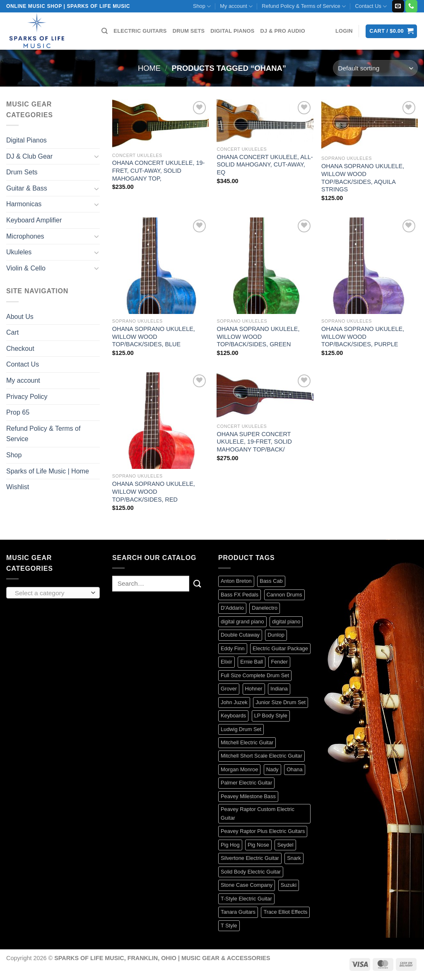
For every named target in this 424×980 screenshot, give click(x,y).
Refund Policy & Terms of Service (304, 6)
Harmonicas (24, 204)
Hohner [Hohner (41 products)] (254, 689)
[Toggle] (96, 156)
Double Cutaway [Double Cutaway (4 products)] (240, 635)
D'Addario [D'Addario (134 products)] (232, 608)
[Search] (105, 31)
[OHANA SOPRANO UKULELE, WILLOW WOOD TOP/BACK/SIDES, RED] (160, 421)
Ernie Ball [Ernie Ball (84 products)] (252, 662)
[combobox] (53, 593)
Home (149, 68)
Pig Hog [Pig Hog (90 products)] (230, 845)
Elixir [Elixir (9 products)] (226, 662)
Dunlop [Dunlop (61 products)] (276, 635)
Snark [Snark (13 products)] (294, 858)
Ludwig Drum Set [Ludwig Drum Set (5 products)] (241, 729)
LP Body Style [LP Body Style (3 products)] (271, 716)
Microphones (25, 236)
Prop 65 (18, 412)
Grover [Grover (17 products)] (229, 689)
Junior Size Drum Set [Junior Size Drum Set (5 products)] (281, 702)
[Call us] (411, 6)
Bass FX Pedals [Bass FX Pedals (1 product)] (240, 595)
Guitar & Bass (27, 188)
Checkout (20, 349)
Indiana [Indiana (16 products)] (279, 689)
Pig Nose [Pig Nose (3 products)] (258, 845)
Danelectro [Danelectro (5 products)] (265, 608)
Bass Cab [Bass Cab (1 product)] (271, 581)
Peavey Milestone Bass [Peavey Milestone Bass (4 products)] (248, 796)
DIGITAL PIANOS (232, 31)
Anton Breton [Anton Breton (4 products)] (236, 581)
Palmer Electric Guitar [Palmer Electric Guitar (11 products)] (246, 783)
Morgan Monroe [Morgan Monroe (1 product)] (239, 769)
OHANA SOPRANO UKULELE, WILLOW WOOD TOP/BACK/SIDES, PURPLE (363, 337)
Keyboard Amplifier (34, 220)
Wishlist (18, 487)
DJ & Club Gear (29, 156)
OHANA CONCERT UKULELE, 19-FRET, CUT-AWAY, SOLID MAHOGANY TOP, (158, 170)
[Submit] (198, 583)
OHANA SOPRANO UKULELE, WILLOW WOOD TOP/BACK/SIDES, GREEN (258, 337)
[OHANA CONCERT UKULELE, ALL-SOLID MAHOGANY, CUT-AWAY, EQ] (265, 120)
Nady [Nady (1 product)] (272, 769)
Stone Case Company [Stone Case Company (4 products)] (247, 885)
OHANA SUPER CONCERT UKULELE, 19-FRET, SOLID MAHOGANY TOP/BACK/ (254, 442)
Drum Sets (22, 172)
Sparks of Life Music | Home (48, 471)
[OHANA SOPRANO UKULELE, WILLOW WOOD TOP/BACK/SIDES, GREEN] (265, 266)
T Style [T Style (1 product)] (229, 926)
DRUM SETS (189, 31)
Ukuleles (19, 252)
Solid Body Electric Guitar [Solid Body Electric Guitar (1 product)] (251, 872)
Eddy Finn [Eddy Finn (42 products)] (233, 648)
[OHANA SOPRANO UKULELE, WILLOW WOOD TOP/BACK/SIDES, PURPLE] (370, 266)
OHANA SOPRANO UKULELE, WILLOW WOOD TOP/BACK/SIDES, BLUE (154, 337)
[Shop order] (375, 68)
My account (236, 6)
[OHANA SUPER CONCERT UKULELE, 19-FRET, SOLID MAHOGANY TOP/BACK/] (265, 396)
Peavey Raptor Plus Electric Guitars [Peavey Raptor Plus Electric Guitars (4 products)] (263, 831)
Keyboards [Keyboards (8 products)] (233, 716)
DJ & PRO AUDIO (283, 31)
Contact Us (371, 6)
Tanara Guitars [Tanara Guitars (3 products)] (238, 912)
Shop (202, 6)
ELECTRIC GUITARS (140, 31)
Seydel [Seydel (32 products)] (285, 845)
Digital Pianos (26, 140)
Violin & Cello (26, 268)
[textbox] (51, 593)
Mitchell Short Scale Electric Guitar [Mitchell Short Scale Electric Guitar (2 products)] (261, 756)
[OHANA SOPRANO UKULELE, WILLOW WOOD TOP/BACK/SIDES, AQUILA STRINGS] (370, 125)
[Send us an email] (398, 6)
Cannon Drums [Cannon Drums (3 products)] (284, 595)
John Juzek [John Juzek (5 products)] (234, 702)
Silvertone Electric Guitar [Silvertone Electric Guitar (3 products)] (250, 858)
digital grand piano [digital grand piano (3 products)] (242, 622)
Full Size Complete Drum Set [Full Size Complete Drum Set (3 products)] (255, 675)
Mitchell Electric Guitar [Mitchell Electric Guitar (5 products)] (247, 742)
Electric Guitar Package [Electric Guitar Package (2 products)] (280, 648)
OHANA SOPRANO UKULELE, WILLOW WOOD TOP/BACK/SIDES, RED (154, 491)
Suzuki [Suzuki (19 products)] (289, 885)
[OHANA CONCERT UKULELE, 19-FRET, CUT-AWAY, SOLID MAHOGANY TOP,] (160, 123)
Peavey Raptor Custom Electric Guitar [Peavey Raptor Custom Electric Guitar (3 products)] (258, 813)
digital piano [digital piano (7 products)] (286, 622)
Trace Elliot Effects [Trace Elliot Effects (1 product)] (285, 912)
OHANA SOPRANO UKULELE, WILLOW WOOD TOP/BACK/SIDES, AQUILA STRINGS (363, 178)
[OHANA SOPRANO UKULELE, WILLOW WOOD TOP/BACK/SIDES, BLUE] (160, 266)
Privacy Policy (27, 397)
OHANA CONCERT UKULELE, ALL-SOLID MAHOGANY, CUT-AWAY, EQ (265, 165)
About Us (20, 317)
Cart (12, 332)
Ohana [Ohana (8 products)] (294, 769)
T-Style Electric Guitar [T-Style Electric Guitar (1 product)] (246, 899)
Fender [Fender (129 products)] (279, 662)
